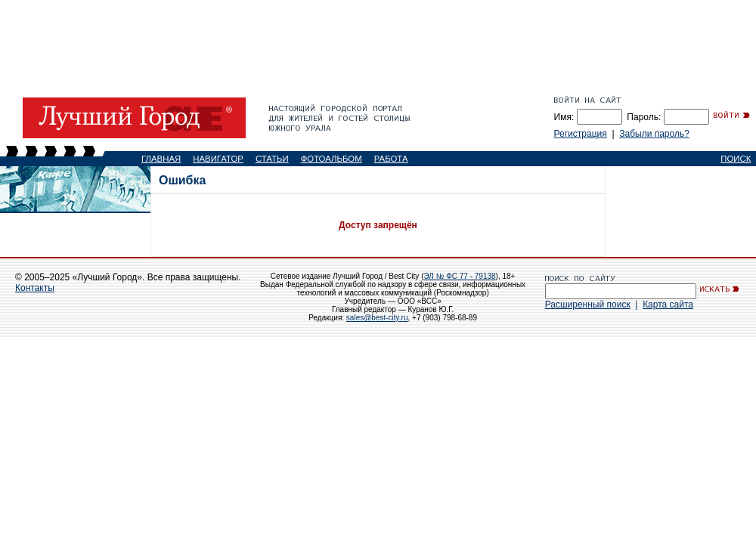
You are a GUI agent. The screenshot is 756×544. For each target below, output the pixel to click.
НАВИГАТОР (218, 159)
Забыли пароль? (654, 134)
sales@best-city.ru (377, 318)
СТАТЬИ (272, 159)
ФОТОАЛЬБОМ (332, 159)
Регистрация (581, 134)
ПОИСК (736, 159)
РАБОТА (391, 159)
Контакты (35, 288)
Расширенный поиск (588, 304)
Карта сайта (668, 304)
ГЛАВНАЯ (161, 159)
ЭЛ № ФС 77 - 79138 (459, 276)
